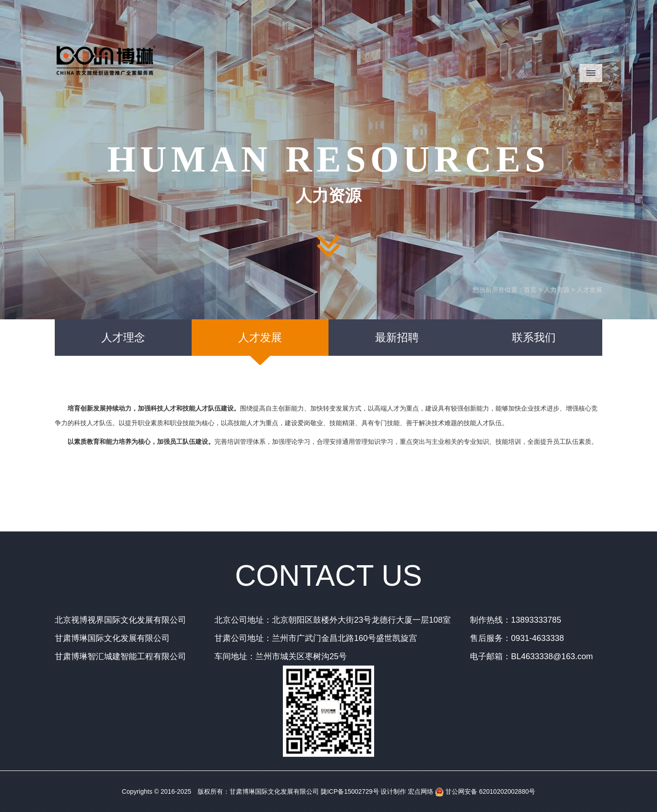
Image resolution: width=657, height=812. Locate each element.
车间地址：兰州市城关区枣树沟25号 (281, 656)
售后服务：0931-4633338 (517, 638)
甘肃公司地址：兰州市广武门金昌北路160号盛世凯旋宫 (316, 638)
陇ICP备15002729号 (350, 791)
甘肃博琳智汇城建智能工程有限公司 (120, 656)
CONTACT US (328, 576)
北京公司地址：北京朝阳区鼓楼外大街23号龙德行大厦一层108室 (333, 620)
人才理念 (123, 337)
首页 (530, 290)
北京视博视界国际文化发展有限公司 (120, 620)
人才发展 (589, 290)
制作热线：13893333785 (516, 620)
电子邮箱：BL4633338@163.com (531, 656)
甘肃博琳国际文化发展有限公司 (112, 638)
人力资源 (557, 290)
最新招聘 (397, 337)
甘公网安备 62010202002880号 (485, 791)
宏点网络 (421, 791)
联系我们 (534, 337)
